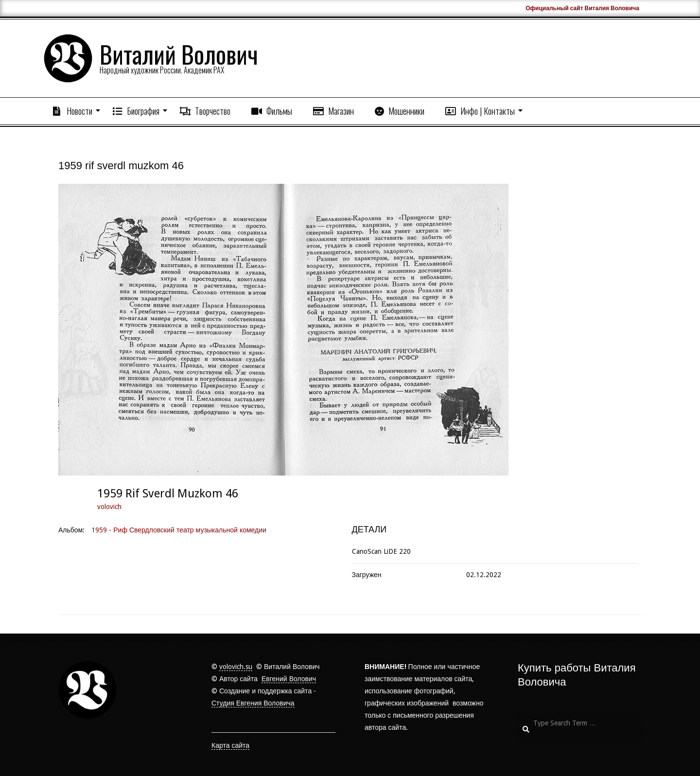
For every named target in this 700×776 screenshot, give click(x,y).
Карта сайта (230, 745)
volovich (109, 507)
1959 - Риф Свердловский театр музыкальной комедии (179, 530)
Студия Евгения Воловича (253, 703)
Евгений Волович (289, 679)
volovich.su (236, 667)
